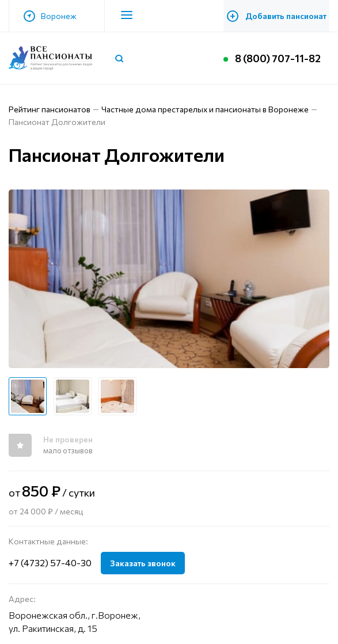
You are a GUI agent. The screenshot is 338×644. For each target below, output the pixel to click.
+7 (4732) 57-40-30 (50, 562)
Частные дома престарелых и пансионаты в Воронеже (205, 109)
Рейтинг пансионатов (50, 109)
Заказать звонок (143, 563)
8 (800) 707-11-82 (278, 58)
